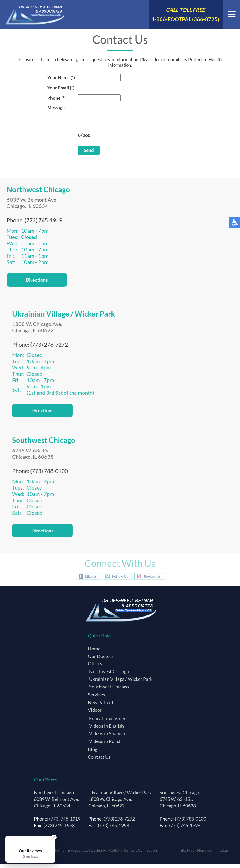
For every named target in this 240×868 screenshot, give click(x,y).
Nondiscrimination (213, 854)
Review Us (152, 580)
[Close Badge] (54, 837)
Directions (37, 284)
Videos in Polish (105, 745)
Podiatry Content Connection (133, 854)
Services (96, 699)
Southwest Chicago (109, 690)
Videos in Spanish (107, 737)
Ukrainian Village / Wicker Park (121, 683)
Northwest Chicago (109, 675)
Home (94, 652)
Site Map (187, 854)
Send (82, 154)
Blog (93, 753)
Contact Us (99, 761)
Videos (95, 714)
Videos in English (106, 730)
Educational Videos (109, 722)
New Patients (102, 706)
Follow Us (120, 580)
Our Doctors (101, 660)
